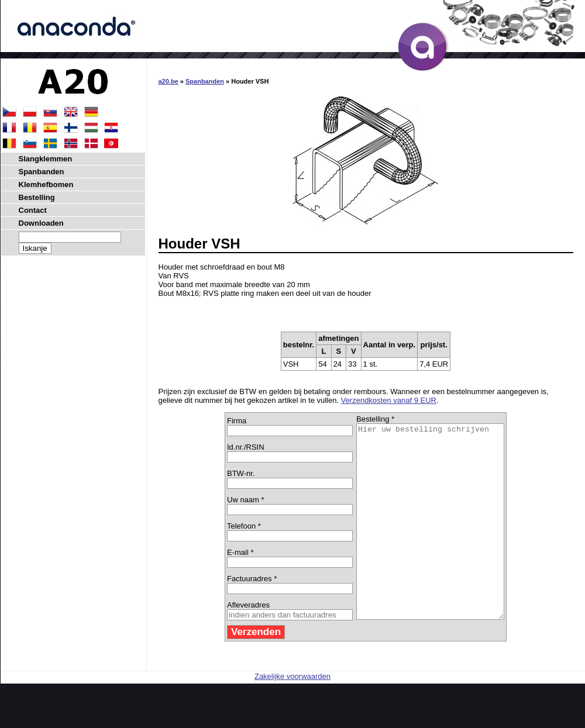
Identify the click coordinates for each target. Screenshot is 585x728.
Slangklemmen (46, 159)
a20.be (168, 81)
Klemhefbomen (46, 184)
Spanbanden (205, 81)
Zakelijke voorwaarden (292, 715)
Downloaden (41, 223)
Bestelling (37, 197)
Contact (33, 210)
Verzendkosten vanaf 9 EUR (389, 400)
